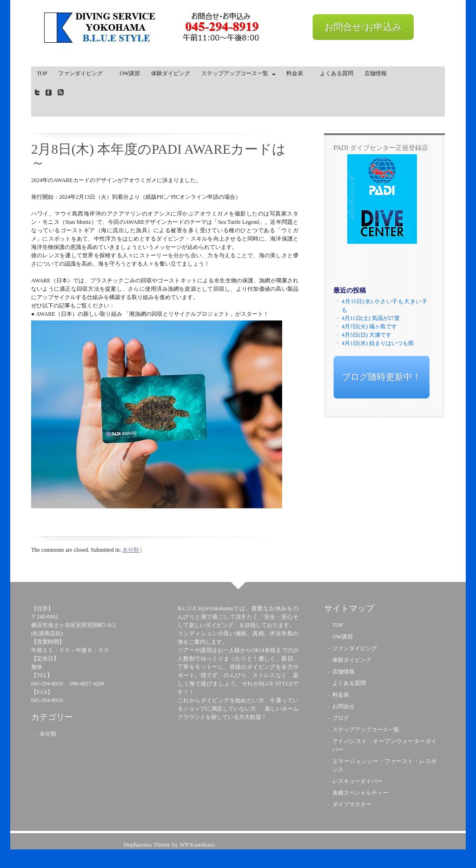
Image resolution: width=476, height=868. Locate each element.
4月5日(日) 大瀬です (367, 335)
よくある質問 (337, 73)
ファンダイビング (83, 73)
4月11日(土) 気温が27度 (371, 318)
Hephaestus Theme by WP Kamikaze (169, 845)
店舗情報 (376, 73)
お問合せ (344, 706)
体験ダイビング (171, 73)
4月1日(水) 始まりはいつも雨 (378, 343)
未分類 (131, 550)
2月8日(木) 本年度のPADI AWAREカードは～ (159, 156)
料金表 (297, 73)
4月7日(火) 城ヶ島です (369, 326)
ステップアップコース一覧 (236, 75)
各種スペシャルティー (360, 793)
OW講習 (130, 73)
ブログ (341, 718)
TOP (42, 73)
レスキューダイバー (357, 781)
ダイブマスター (352, 804)
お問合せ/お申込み (363, 27)
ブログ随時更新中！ (381, 377)
